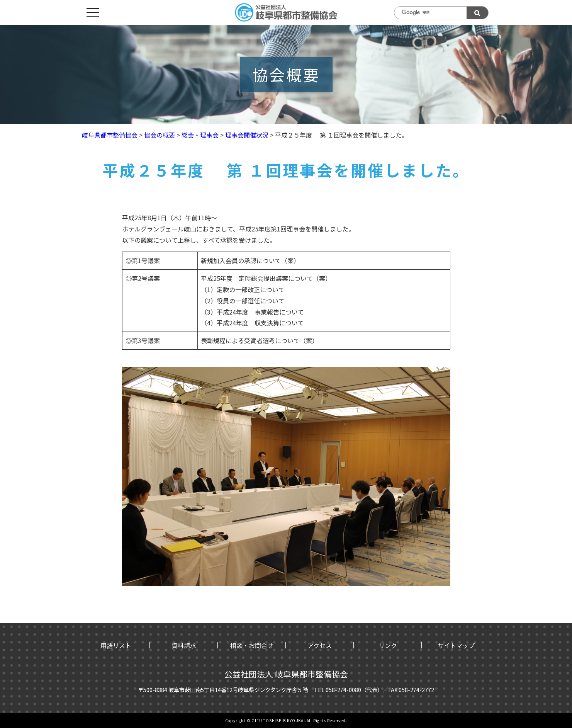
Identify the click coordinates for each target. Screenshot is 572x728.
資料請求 (184, 645)
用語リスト (116, 645)
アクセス (320, 645)
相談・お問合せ (252, 645)
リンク (388, 645)
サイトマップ (456, 645)
